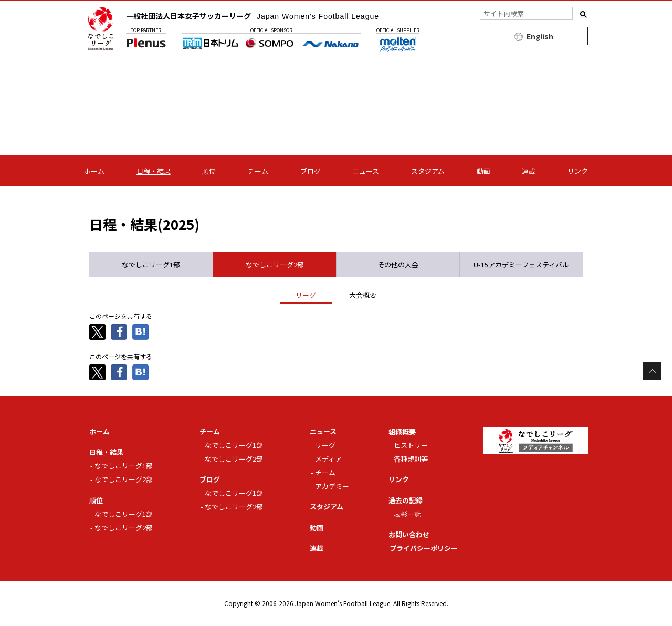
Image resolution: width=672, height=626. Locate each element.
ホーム (94, 171)
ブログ (311, 171)
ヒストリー (411, 445)
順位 (209, 171)
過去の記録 (406, 500)
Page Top (652, 371)
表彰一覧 (407, 514)
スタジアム (428, 171)
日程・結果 (154, 171)
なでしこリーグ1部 (124, 466)
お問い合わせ (409, 534)
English (540, 36)
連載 (529, 171)
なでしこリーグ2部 (124, 479)
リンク (578, 171)
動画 (484, 171)
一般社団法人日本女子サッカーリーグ (253, 16)
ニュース (366, 171)
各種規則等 (411, 459)
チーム (258, 171)
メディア (328, 459)
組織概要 (402, 431)
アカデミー (332, 486)
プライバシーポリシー (424, 548)
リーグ (325, 445)
